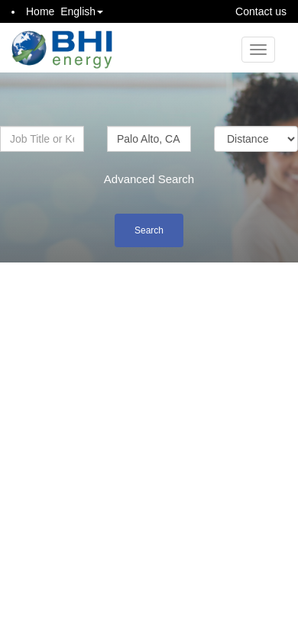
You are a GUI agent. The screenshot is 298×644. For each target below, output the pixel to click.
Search (149, 230)
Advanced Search (149, 179)
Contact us (261, 11)
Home (40, 11)
